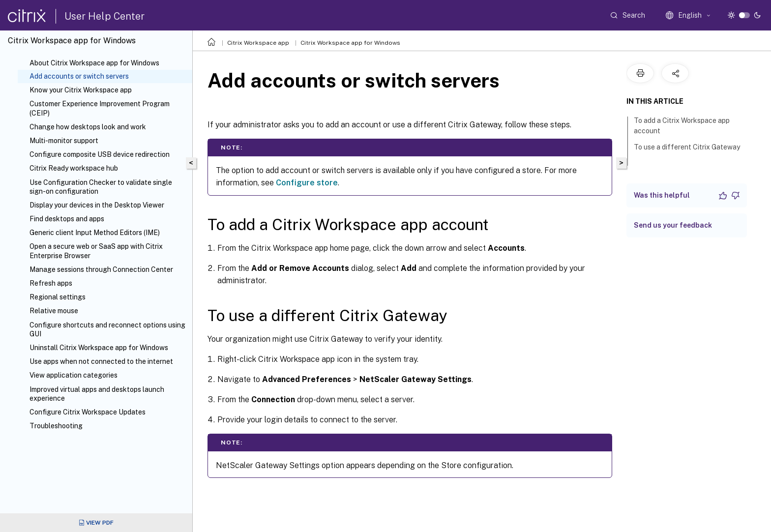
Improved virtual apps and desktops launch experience (97, 394)
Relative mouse (54, 311)
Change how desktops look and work (88, 127)
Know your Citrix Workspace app (81, 90)
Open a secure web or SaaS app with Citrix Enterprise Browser (96, 251)
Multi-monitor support (64, 141)
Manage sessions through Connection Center (101, 269)
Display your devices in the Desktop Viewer (97, 205)
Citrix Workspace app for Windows (350, 43)
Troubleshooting (56, 426)
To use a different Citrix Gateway (687, 151)
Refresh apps (51, 283)
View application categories (74, 375)
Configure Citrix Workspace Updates (88, 412)
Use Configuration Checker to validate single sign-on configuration (101, 187)
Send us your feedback (673, 225)
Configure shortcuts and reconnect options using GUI (107, 329)
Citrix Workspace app (258, 43)
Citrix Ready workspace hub (74, 168)
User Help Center (104, 16)
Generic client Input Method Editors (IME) (95, 233)
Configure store (307, 183)
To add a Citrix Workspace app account (682, 126)
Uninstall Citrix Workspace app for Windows (99, 348)
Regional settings (58, 297)
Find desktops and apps (67, 219)
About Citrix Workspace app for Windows (94, 63)
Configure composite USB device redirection (100, 154)
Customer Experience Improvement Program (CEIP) (100, 108)
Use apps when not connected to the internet (101, 361)
